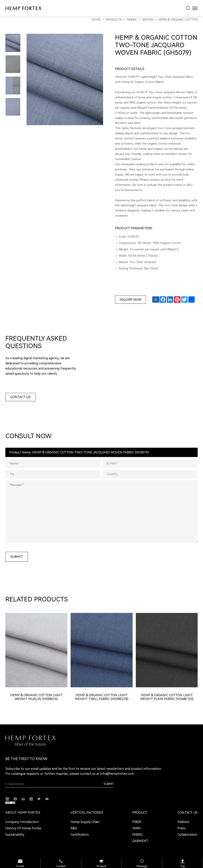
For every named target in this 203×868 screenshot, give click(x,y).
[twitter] (39, 799)
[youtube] (47, 799)
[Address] (188, 822)
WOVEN (148, 20)
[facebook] (15, 799)
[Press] (188, 828)
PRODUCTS (114, 20)
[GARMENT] (140, 841)
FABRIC (132, 20)
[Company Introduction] (23, 822)
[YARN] (140, 828)
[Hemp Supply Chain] (87, 822)
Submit (109, 784)
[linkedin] (23, 799)
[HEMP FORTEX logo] (23, 8)
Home (96, 20)
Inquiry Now (130, 300)
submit (17, 557)
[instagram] (7, 799)
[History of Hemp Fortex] (23, 828)
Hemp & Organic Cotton (178, 20)
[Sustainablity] (23, 835)
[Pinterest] (31, 799)
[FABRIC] (140, 835)
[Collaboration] (188, 835)
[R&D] (87, 828)
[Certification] (87, 835)
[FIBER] (140, 822)
